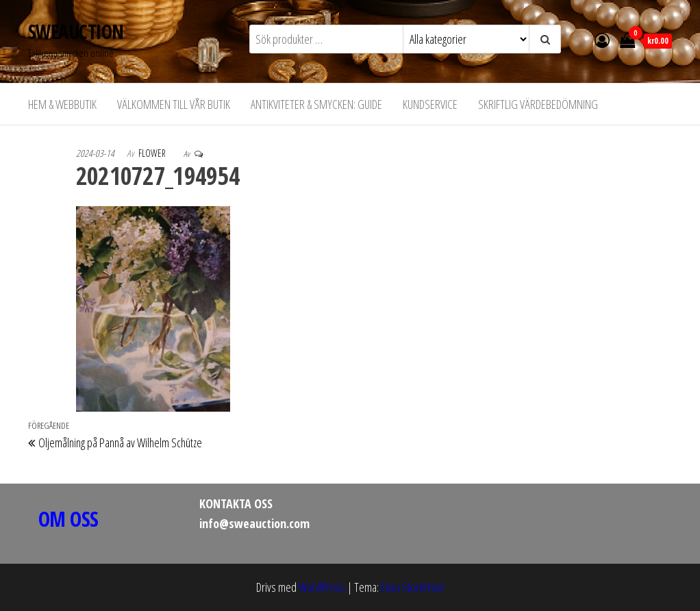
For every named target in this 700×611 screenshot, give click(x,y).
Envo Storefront (412, 587)
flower (153, 153)
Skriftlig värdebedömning (538, 104)
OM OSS (68, 519)
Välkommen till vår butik (174, 104)
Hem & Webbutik (62, 104)
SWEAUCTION (76, 32)
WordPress (322, 587)
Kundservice (430, 104)
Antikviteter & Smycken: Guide (316, 104)
